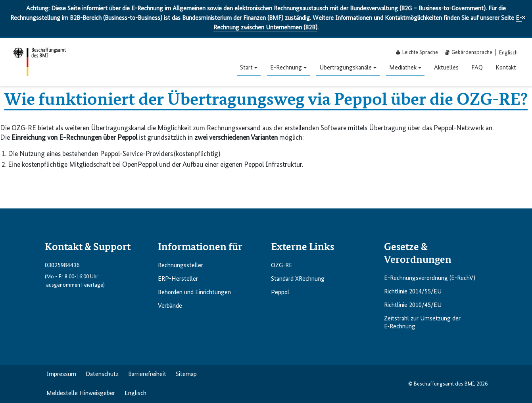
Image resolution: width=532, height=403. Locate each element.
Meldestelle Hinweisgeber (81, 393)
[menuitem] (508, 53)
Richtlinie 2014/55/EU (413, 292)
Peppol (280, 293)
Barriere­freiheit (147, 374)
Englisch (135, 393)
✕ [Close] (523, 18)
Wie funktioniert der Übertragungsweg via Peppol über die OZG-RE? (266, 98)
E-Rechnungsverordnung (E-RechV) (430, 278)
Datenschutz (102, 374)
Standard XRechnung (298, 279)
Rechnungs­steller (181, 266)
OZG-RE (282, 266)
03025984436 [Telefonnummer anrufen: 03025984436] (62, 266)
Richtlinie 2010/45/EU (413, 305)
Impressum (61, 374)
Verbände (170, 306)
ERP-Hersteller (178, 279)
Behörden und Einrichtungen (194, 293)
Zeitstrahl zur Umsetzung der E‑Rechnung (422, 323)
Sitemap (186, 374)
